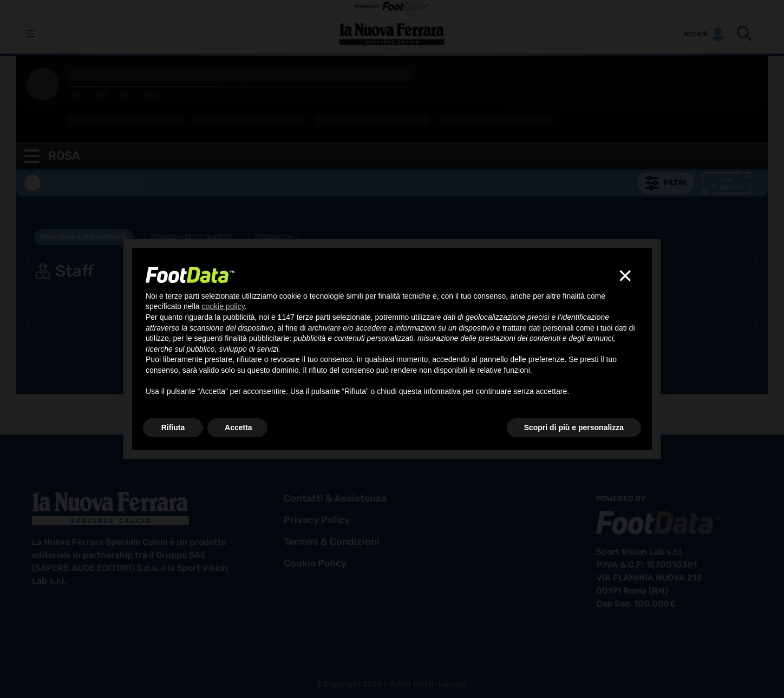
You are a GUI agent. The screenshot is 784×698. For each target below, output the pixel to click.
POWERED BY (392, 7)
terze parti (313, 317)
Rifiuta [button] (173, 427)
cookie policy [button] (223, 306)
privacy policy (317, 520)
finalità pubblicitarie (257, 338)
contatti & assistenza (335, 498)
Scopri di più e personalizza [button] (574, 427)
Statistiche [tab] (273, 237)
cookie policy (315, 563)
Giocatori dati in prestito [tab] (191, 237)
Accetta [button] (239, 427)
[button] (744, 34)
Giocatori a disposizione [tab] (84, 237)
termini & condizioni (332, 542)
